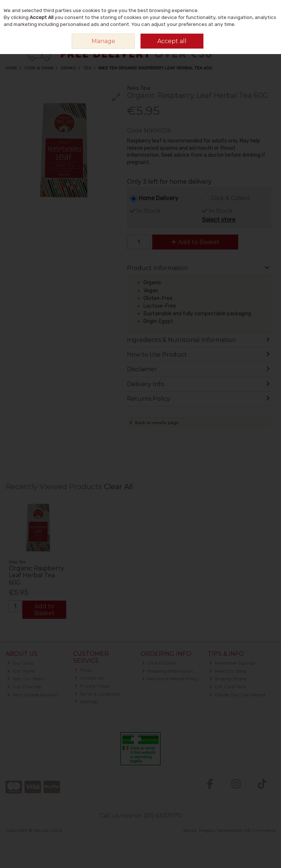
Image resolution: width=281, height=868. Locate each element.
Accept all (172, 41)
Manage (103, 41)
